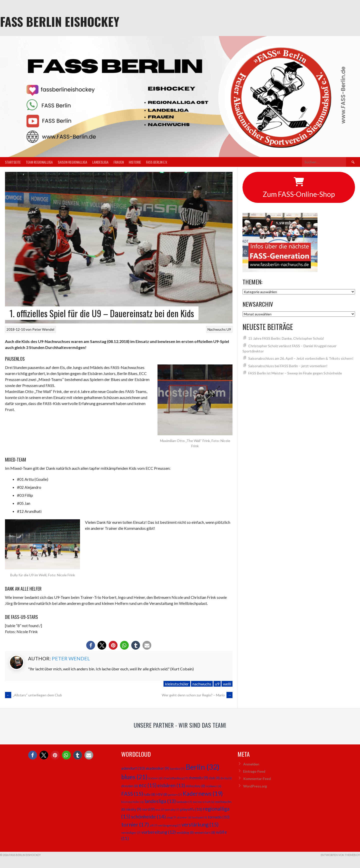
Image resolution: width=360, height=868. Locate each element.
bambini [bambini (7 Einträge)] (177, 769)
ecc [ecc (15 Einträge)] (148, 785)
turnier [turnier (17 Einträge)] (135, 824)
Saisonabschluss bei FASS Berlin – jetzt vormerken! (288, 366)
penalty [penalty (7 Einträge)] (172, 810)
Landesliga (100, 162)
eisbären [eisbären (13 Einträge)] (171, 785)
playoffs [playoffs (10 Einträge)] (191, 809)
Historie (135, 162)
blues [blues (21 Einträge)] (134, 777)
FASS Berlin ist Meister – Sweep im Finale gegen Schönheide (295, 373)
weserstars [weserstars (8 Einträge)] (205, 832)
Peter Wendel (43, 329)
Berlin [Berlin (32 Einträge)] (202, 767)
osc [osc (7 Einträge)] (160, 810)
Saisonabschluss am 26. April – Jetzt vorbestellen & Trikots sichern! (301, 358)
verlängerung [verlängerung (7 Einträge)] (169, 825)
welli (227, 684)
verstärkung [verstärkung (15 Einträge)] (200, 824)
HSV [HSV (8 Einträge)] (162, 794)
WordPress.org (255, 786)
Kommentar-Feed (257, 779)
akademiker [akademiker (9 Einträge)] (157, 768)
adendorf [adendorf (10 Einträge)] (133, 768)
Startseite (13, 162)
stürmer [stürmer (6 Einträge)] (184, 817)
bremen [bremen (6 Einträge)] (155, 778)
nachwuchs (202, 684)
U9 (229, 329)
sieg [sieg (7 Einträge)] (171, 817)
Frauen (119, 162)
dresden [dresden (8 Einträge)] (130, 786)
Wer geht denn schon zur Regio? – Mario (197, 695)
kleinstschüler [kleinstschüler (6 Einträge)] (132, 802)
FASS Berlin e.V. (157, 162)
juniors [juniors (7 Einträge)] (175, 795)
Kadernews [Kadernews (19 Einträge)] (203, 793)
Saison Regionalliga (72, 162)
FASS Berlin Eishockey (60, 21)
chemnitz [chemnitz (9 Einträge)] (198, 778)
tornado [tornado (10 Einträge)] (219, 817)
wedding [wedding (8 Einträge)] (185, 832)
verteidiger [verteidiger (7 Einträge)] (131, 833)
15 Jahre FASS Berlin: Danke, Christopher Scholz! (286, 338)
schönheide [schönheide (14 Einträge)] (148, 816)
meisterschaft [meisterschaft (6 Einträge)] (204, 802)
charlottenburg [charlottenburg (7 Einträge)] (175, 778)
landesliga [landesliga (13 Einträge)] (160, 801)
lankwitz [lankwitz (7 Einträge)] (184, 802)
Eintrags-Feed (254, 771)
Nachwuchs (217, 329)
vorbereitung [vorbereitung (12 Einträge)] (158, 832)
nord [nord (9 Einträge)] (148, 809)
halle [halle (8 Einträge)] (149, 794)
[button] (91, 645)
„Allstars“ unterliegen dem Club (33, 695)
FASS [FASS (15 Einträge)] (132, 794)
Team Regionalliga (39, 162)
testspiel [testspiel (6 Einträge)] (200, 817)
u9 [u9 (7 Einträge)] (154, 825)
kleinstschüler (177, 684)
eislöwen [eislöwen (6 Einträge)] (214, 786)
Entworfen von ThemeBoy (340, 855)
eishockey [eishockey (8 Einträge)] (195, 786)
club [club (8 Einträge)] (214, 778)
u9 (217, 684)
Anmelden (251, 764)
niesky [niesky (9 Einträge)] (134, 809)
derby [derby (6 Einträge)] (226, 778)
